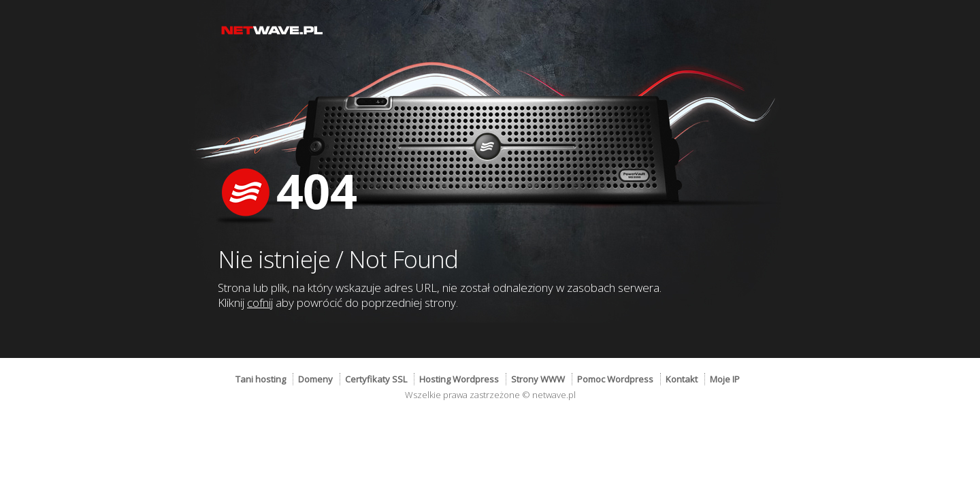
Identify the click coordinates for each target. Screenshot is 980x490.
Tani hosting (261, 379)
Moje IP (725, 379)
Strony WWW (538, 379)
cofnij (260, 303)
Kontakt (682, 379)
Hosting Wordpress (459, 379)
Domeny (315, 379)
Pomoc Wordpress (615, 379)
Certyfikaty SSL (376, 379)
